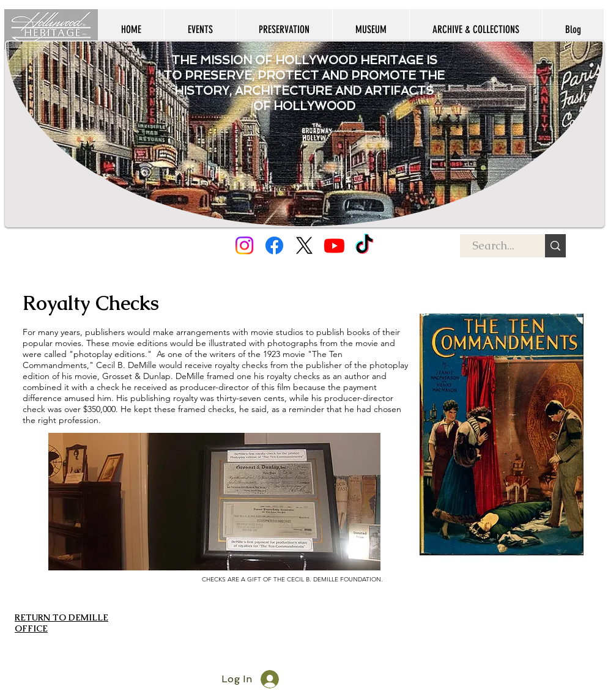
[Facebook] (274, 245)
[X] (304, 245)
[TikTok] (364, 245)
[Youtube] (334, 245)
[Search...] (493, 245)
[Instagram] (244, 245)
